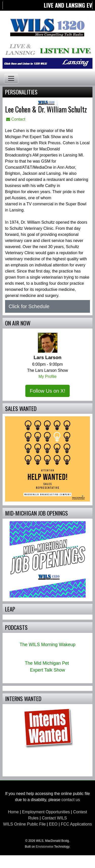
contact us (71, 800)
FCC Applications (76, 824)
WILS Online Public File (24, 824)
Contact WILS (54, 818)
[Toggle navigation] (11, 78)
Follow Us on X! (47, 391)
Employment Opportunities (46, 812)
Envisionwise (44, 847)
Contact (16, 119)
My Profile (48, 376)
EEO (53, 824)
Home (13, 812)
